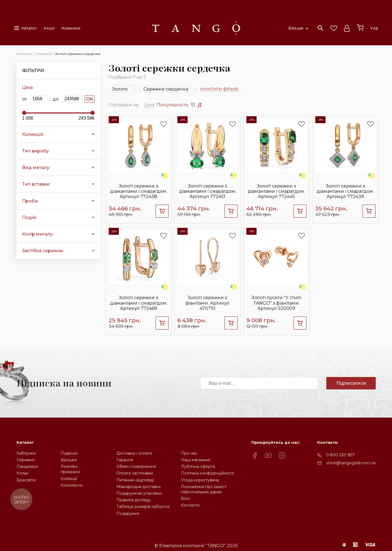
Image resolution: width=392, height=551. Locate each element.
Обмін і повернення (136, 466)
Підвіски (69, 453)
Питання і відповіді (135, 480)
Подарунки (128, 513)
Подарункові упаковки (139, 493)
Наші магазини (196, 460)
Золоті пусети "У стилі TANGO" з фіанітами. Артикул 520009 (276, 303)
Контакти (190, 505)
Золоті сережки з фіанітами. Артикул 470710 (207, 303)
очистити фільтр (219, 89)
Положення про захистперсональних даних (204, 489)
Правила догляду (134, 500)
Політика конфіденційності (208, 473)
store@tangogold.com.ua (351, 463)
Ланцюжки (27, 466)
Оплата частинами (135, 473)
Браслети (26, 480)
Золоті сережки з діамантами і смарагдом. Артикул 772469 (139, 303)
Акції (49, 28)
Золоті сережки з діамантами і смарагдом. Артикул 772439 (345, 191)
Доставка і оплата (134, 453)
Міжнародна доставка (138, 487)
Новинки (71, 28)
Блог (186, 499)
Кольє (22, 473)
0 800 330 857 (340, 455)
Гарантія (125, 460)
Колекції (69, 479)
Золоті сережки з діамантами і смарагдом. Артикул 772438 (139, 191)
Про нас (189, 453)
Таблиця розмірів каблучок (143, 507)
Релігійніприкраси (70, 469)
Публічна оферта (198, 466)
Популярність (173, 105)
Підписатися (351, 383)
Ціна (149, 105)
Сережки (26, 460)
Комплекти (72, 485)
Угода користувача (200, 480)
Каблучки (26, 453)
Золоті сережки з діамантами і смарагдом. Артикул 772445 (276, 191)
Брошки (69, 460)
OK (90, 99)
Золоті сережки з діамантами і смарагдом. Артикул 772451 (208, 191)
